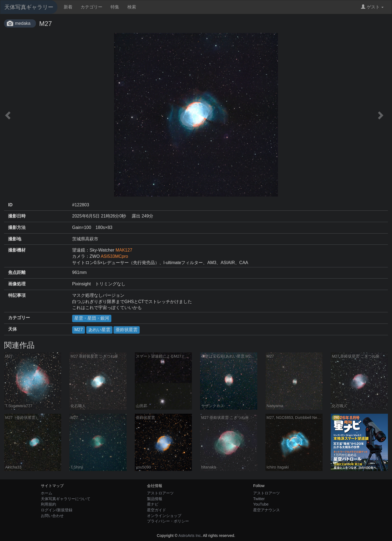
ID (10, 205)
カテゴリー (91, 7)
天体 (13, 329)
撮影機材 (17, 250)
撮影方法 (17, 227)
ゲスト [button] (372, 7)
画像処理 (17, 284)
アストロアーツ (160, 493)
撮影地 (15, 239)
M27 (79, 330)
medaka (23, 23)
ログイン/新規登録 (57, 510)
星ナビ (153, 504)
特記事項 (17, 295)
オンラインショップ (164, 516)
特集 (115, 7)
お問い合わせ (52, 516)
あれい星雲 (99, 330)
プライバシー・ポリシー (168, 521)
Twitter (259, 499)
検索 (132, 7)
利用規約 (48, 504)
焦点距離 (17, 272)
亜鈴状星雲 (127, 330)
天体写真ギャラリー (29, 7)
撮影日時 (17, 216)
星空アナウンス (267, 510)
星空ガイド (157, 510)
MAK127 (124, 250)
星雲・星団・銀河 (92, 318)
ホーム (47, 493)
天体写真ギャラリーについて (66, 499)
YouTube (261, 504)
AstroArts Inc (189, 536)
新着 (68, 7)
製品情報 (155, 499)
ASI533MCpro (114, 256)
